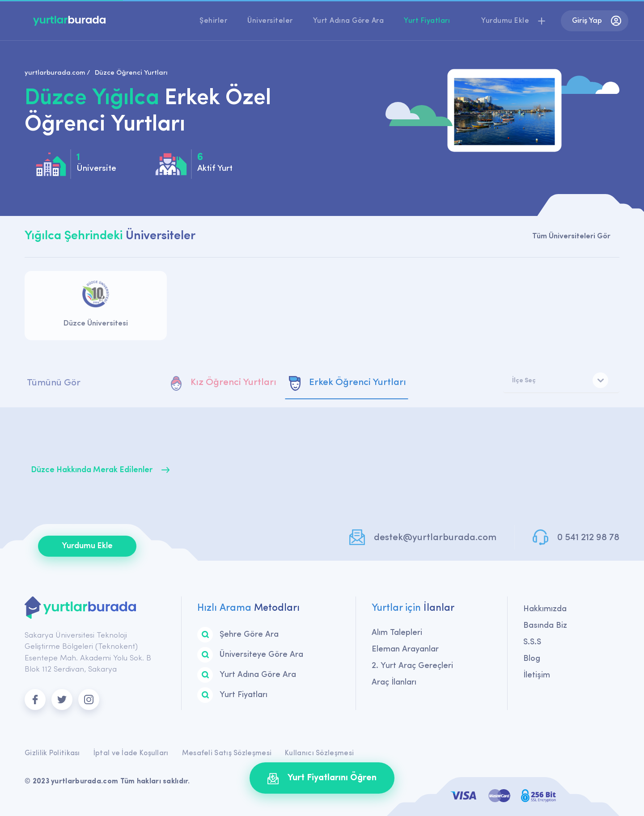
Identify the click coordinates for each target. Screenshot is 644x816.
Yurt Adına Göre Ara (349, 21)
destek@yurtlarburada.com (435, 538)
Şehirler (213, 21)
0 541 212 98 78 (588, 538)
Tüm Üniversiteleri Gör (571, 236)
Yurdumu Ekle (87, 546)
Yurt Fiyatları (427, 21)
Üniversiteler (270, 21)
